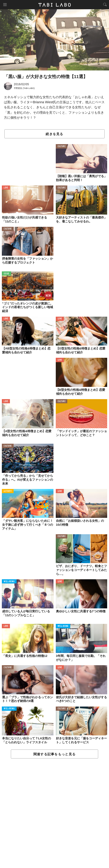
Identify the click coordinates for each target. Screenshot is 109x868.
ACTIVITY (8, 491)
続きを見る (54, 134)
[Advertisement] (54, 813)
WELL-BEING (9, 582)
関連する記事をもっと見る (54, 754)
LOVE (6, 188)
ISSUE (6, 274)
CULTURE (62, 147)
